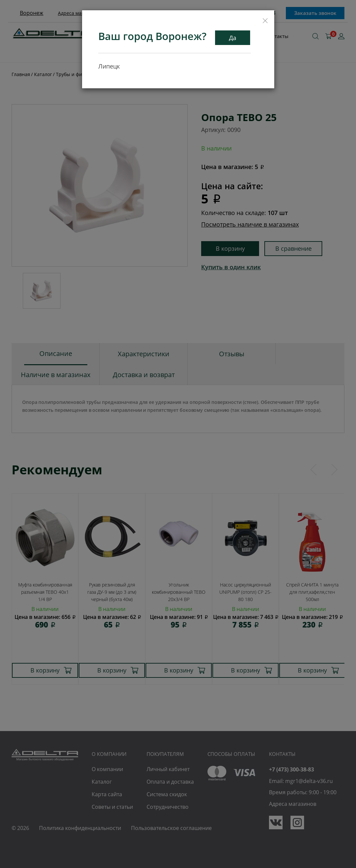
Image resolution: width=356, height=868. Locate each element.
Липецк (109, 66)
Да (233, 37)
